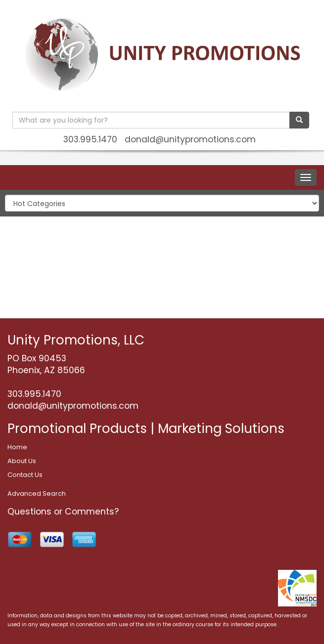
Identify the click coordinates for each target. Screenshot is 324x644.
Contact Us (25, 475)
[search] (299, 120)
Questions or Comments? (63, 512)
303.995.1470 (90, 139)
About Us (22, 461)
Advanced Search (37, 494)
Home (17, 447)
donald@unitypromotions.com (190, 139)
